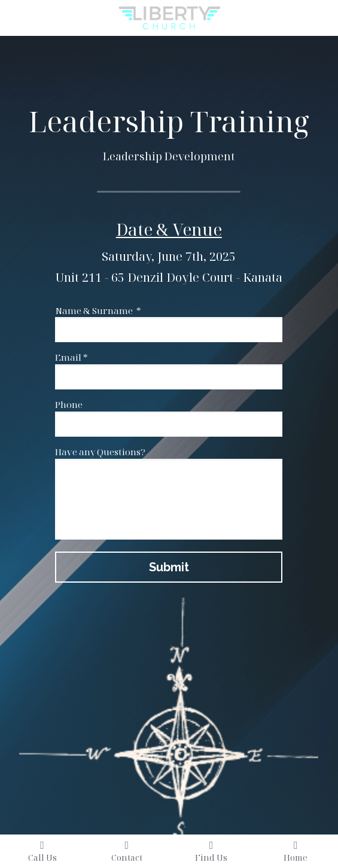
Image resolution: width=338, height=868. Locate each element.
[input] (169, 330)
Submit (169, 567)
